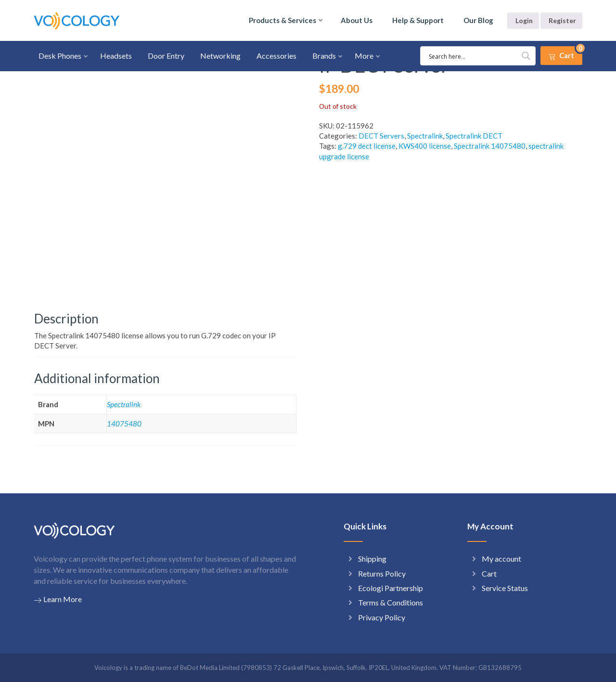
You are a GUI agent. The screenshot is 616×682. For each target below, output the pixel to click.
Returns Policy (382, 573)
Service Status (505, 588)
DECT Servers (381, 136)
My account (501, 559)
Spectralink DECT (474, 136)
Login (524, 20)
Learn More (58, 599)
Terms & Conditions (391, 602)
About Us (357, 20)
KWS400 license (425, 146)
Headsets (116, 56)
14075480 (124, 424)
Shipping (372, 559)
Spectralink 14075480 (490, 146)
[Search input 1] (472, 56)
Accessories (276, 56)
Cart (489, 573)
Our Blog (478, 20)
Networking (220, 56)
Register (562, 20)
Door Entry (166, 56)
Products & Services (282, 20)
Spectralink (425, 136)
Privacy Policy (382, 617)
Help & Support (418, 20)
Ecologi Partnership (391, 588)
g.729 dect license (367, 146)
